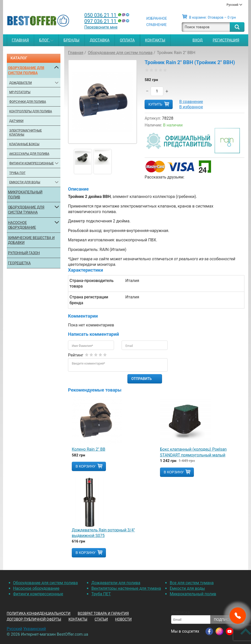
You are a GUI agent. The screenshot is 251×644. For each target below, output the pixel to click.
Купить (155, 104)
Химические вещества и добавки (31, 240)
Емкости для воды (25, 182)
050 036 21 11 (107, 15)
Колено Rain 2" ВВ (88, 449)
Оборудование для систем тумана (26, 210)
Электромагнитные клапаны (26, 133)
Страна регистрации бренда (89, 300)
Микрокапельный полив (25, 195)
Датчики (16, 121)
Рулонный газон (24, 253)
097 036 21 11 (107, 21)
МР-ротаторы (20, 92)
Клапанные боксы (24, 144)
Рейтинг (76, 355)
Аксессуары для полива (29, 154)
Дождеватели (21, 83)
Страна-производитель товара (92, 283)
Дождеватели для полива (116, 583)
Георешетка (19, 263)
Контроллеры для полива (31, 111)
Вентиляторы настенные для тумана (126, 588)
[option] (83, 162)
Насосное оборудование (22, 225)
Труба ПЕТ (101, 594)
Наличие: (153, 125)
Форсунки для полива (28, 102)
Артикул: (153, 118)
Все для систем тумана (192, 583)
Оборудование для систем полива (26, 70)
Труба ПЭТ (17, 173)
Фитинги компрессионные (32, 163)
